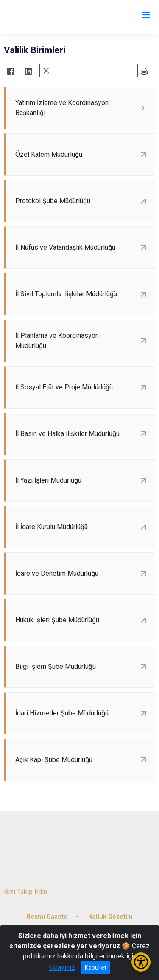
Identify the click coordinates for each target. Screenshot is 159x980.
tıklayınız (62, 968)
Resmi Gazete (47, 917)
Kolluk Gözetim (110, 917)
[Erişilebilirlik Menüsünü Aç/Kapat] (141, 962)
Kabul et (96, 968)
